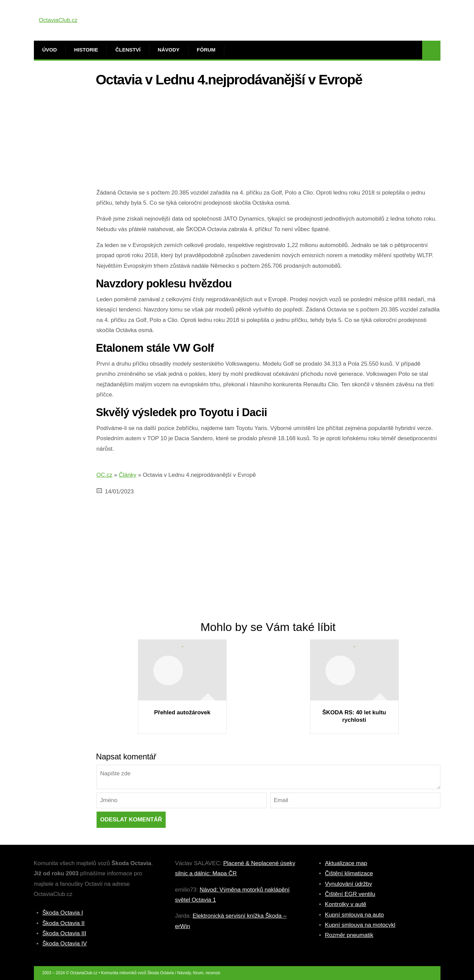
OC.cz (105, 475)
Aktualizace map (346, 863)
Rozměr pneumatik (349, 935)
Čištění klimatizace (349, 873)
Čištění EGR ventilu (350, 894)
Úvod (50, 50)
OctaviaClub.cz (58, 20)
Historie (86, 50)
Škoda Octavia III (64, 933)
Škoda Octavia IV (65, 944)
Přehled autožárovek (182, 712)
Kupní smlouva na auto (354, 915)
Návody (169, 50)
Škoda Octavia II (64, 923)
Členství (128, 50)
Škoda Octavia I (63, 913)
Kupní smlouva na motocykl (360, 925)
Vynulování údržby (348, 884)
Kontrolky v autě (346, 904)
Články (128, 475)
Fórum (206, 50)
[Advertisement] (269, 140)
